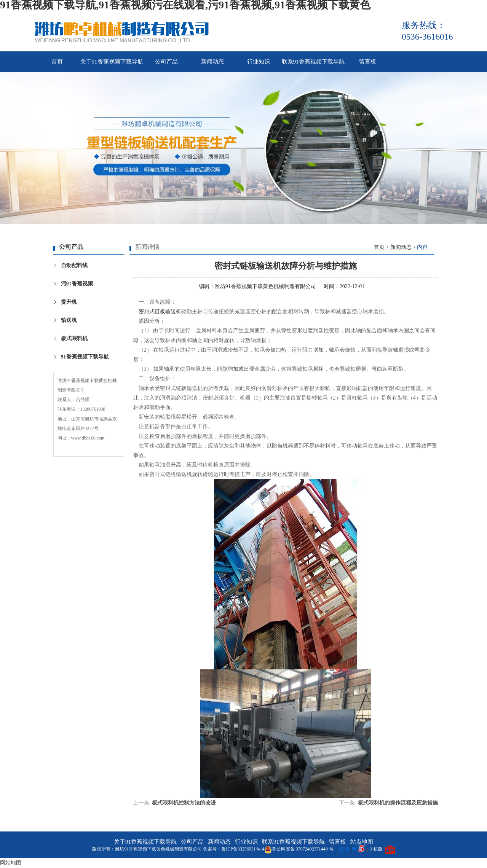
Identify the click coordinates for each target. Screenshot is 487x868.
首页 (57, 62)
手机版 (376, 849)
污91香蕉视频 (77, 284)
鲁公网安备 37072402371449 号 (299, 849)
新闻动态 (212, 62)
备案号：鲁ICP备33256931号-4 (234, 849)
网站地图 (11, 863)
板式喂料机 (74, 338)
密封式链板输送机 (160, 311)
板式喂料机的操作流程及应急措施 (398, 803)
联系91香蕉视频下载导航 (313, 62)
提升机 (69, 302)
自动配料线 (74, 265)
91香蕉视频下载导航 (85, 357)
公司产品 (166, 62)
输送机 (69, 320)
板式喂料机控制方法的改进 (184, 803)
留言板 (368, 62)
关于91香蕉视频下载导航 (112, 62)
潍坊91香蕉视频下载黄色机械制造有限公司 (265, 286)
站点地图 (362, 842)
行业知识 (259, 62)
